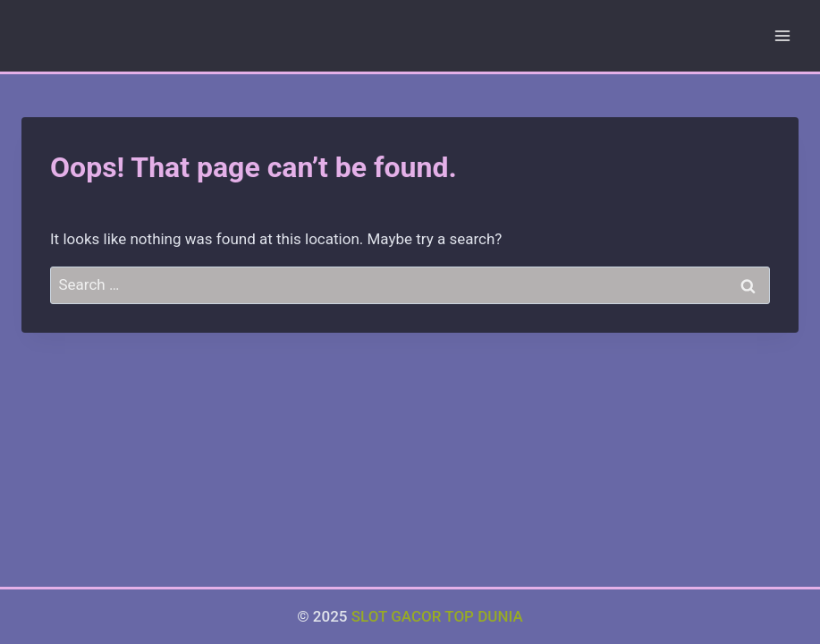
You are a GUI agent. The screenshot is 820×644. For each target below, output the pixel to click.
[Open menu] (782, 35)
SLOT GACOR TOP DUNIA (437, 616)
